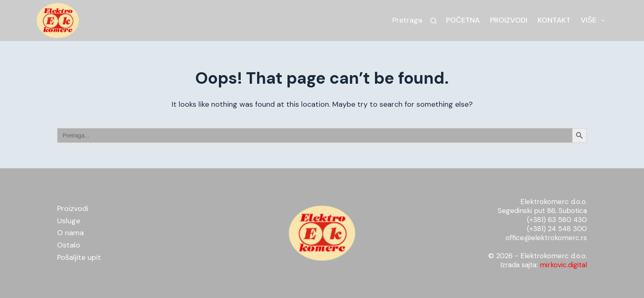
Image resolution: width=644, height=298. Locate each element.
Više (594, 20)
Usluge (69, 221)
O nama (70, 233)
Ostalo (69, 245)
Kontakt (554, 20)
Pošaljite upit (79, 257)
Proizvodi (509, 20)
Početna (463, 20)
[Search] (434, 21)
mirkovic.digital (563, 265)
